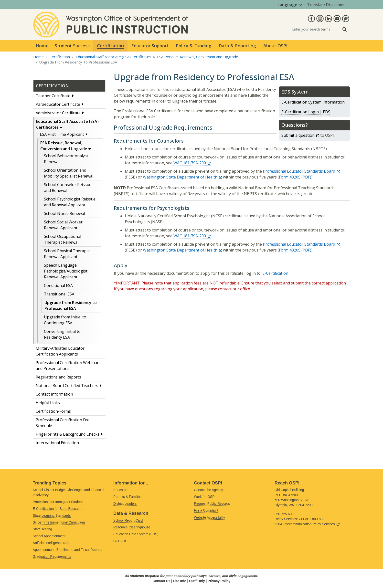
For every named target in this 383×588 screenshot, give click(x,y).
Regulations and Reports (58, 377)
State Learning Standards (52, 516)
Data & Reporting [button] (237, 46)
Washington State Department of (182, 177)
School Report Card (128, 520)
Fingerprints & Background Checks (68, 434)
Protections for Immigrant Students (59, 502)
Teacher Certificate (53, 96)
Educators (121, 490)
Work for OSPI (205, 497)
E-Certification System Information (313, 102)
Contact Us (161, 581)
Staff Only (197, 581)
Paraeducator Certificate (58, 104)
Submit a (300, 135)
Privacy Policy (219, 581)
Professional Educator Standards (301, 171)
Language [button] (290, 5)
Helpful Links (48, 403)
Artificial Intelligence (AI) (51, 543)
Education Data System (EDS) (136, 534)
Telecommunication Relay (311, 524)
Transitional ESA (59, 294)
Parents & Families (127, 497)
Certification (60, 57)
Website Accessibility (209, 518)
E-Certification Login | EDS (306, 112)
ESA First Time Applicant (62, 134)
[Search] (316, 29)
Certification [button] (110, 46)
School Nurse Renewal (64, 213)
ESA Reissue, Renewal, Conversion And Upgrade (198, 57)
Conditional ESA (58, 285)
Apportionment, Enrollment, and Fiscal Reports (67, 550)
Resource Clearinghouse (132, 527)
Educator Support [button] (150, 46)
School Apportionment (49, 536)
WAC (192, 163)
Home (42, 46)
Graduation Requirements (52, 557)
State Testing (42, 529)
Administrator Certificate (58, 113)
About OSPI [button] (275, 46)
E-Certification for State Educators (58, 509)
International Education (57, 443)
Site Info (180, 581)
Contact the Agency (208, 490)
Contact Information (54, 394)
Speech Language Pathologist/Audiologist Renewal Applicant (66, 271)
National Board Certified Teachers (67, 386)
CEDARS (120, 541)
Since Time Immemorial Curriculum (59, 522)
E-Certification (275, 273)
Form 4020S (290, 177)
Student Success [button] (72, 46)
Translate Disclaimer (326, 5)
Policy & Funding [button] (194, 46)
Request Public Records (212, 504)
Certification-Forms (53, 411)
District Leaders (125, 504)
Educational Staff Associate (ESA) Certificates (113, 57)
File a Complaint (206, 510)
